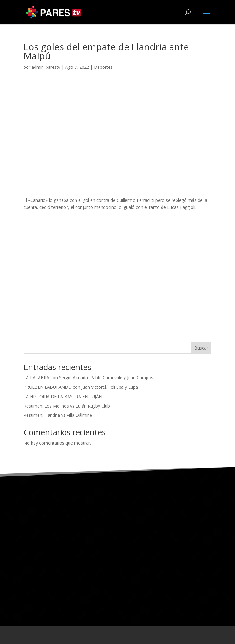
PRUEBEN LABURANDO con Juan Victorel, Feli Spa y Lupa (81, 387)
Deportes (103, 67)
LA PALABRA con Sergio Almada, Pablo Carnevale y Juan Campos (88, 378)
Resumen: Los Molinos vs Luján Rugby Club (67, 406)
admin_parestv (46, 67)
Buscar (201, 348)
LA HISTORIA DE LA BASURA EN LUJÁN (63, 396)
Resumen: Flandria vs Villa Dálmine (58, 415)
